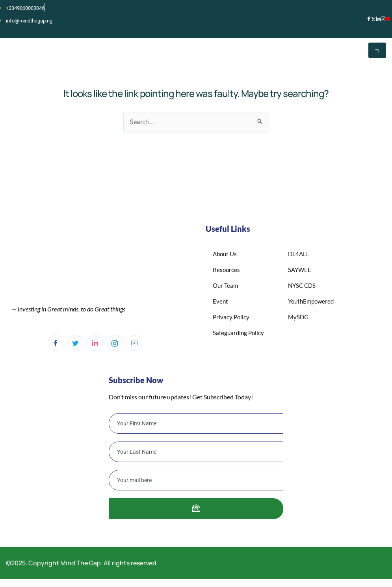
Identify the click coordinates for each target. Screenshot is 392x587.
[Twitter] (75, 343)
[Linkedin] (95, 343)
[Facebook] (369, 19)
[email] (196, 480)
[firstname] (196, 423)
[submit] (196, 509)
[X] (373, 19)
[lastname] (196, 452)
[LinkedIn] (378, 19)
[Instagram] (383, 19)
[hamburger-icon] (377, 50)
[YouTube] (388, 19)
